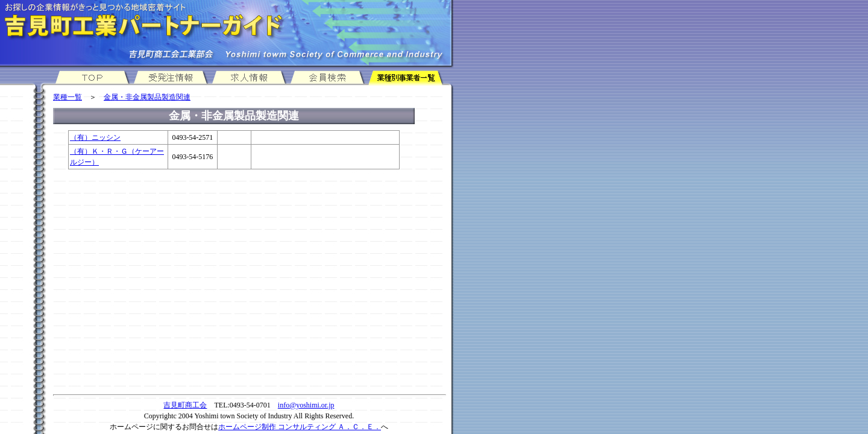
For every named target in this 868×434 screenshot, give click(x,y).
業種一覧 (68, 97)
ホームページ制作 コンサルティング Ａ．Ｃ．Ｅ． (300, 427)
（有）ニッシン (95, 137)
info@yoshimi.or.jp (306, 405)
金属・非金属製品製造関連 (147, 97)
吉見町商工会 (185, 405)
